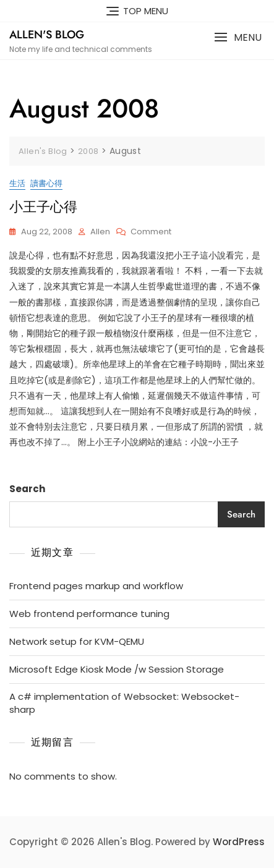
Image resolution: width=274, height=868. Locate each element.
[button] (238, 37)
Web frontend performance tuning (89, 614)
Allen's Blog (47, 35)
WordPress (239, 842)
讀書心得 (46, 183)
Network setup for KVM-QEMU (77, 641)
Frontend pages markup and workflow (96, 586)
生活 (17, 183)
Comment (151, 232)
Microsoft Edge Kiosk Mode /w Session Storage (117, 669)
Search (27, 489)
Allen (100, 232)
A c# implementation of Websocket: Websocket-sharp (124, 703)
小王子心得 (43, 206)
